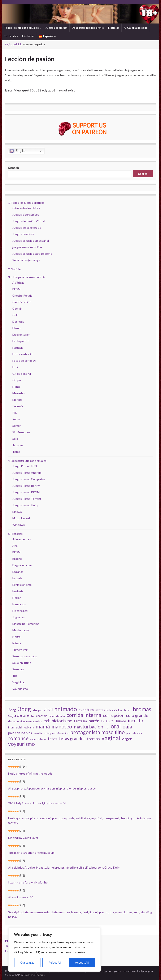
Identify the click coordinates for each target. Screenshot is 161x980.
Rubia (16, 419)
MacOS (17, 512)
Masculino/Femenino (26, 624)
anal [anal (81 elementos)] (49, 710)
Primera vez (20, 650)
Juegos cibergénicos (26, 215)
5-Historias (15, 534)
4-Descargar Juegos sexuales (27, 461)
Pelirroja (18, 406)
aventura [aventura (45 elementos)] (86, 710)
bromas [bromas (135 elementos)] (142, 709)
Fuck (15, 367)
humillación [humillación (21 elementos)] (108, 721)
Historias (28, 36)
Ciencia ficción (22, 302)
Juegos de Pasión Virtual (29, 221)
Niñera (17, 643)
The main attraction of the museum (31, 853)
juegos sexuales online (27, 247)
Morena (17, 400)
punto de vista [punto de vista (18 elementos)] (134, 733)
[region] (55, 950)
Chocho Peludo (22, 296)
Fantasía (18, 348)
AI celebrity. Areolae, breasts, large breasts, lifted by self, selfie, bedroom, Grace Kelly (64, 867)
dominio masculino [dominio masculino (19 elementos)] (31, 721)
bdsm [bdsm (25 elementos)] (128, 710)
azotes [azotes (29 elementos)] (100, 710)
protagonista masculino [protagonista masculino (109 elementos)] (97, 732)
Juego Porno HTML (25, 466)
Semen (17, 426)
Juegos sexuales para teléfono (32, 254)
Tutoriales (11, 36)
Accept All (82, 962)
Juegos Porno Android (27, 473)
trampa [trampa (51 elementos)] (93, 739)
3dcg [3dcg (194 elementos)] (24, 709)
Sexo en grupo (22, 663)
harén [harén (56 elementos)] (94, 721)
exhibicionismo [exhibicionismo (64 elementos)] (58, 721)
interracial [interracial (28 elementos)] (15, 727)
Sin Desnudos (21, 432)
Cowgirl (17, 309)
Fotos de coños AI (24, 361)
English (18, 151)
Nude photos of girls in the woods (30, 773)
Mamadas (19, 393)
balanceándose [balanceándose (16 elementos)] (114, 710)
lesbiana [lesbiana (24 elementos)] (29, 727)
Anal (15, 546)
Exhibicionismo (22, 585)
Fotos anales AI (23, 354)
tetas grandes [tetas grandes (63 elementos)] (72, 739)
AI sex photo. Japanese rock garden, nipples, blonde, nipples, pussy (52, 788)
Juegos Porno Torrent (27, 499)
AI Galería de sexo (136, 28)
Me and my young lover (23, 838)
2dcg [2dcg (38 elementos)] (12, 710)
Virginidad (19, 682)
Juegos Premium (23, 234)
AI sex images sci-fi (21, 897)
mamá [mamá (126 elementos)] (43, 726)
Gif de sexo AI (22, 374)
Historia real (20, 611)
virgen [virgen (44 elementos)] (127, 739)
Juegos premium (56, 28)
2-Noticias (15, 269)
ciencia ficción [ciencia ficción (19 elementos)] (57, 716)
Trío (15, 676)
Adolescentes (22, 539)
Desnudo (18, 322)
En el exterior (21, 335)
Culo (15, 315)
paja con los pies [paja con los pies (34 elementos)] (20, 733)
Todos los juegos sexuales (23, 28)
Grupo (17, 380)
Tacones (18, 445)
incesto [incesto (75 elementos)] (136, 721)
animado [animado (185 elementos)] (66, 709)
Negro (16, 637)
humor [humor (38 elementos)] (121, 721)
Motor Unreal (21, 518)
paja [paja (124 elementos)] (127, 726)
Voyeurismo (20, 689)
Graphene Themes (34, 975)
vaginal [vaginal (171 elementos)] (111, 738)
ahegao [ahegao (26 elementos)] (38, 710)
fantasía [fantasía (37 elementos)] (80, 721)
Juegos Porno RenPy (26, 486)
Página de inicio (14, 44)
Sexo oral (18, 669)
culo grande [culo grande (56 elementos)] (137, 715)
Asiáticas (18, 283)
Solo (15, 439)
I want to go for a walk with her (28, 882)
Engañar (18, 572)
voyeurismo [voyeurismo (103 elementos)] (21, 744)
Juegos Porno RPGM (26, 492)
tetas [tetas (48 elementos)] (53, 739)
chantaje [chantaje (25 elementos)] (42, 716)
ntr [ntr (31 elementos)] (107, 727)
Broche (17, 559)
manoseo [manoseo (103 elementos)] (62, 727)
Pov (15, 413)
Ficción (17, 598)
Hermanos (19, 604)
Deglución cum (22, 565)
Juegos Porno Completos (29, 479)
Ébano (16, 328)
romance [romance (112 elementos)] (18, 738)
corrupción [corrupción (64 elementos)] (114, 715)
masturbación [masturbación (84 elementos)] (88, 727)
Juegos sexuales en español (31, 241)
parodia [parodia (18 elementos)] (38, 733)
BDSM (16, 289)
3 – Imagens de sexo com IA (27, 277)
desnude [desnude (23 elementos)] (13, 721)
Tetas (16, 452)
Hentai (17, 387)
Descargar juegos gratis (88, 28)
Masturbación (21, 630)
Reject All (55, 962)
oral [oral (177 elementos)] (116, 726)
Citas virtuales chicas (26, 208)
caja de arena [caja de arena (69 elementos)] (21, 715)
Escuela (17, 578)
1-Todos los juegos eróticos (26, 203)
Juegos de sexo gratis (27, 228)
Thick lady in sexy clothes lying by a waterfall (37, 803)
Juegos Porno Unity (25, 505)
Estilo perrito (21, 341)
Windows (19, 525)
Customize (27, 962)
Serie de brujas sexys (26, 260)
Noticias (114, 28)
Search (14, 168)
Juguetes (19, 617)
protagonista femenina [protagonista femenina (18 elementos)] (56, 733)
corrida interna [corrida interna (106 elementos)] (84, 715)
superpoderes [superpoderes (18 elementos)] (38, 739)
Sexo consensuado (25, 656)
